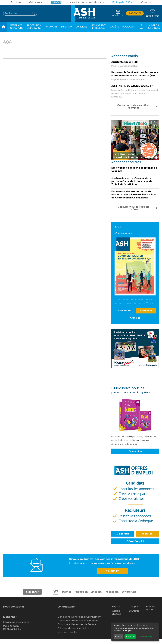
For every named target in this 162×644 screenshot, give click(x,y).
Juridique (82, 27)
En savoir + (135, 451)
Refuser (119, 636)
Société (114, 27)
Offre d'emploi (135, 541)
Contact (146, 2)
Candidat (123, 534)
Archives (135, 318)
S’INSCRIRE (112, 571)
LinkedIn (96, 592)
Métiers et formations (16, 27)
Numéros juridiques (154, 27)
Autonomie (51, 27)
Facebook (81, 592)
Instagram (112, 592)
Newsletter (118, 15)
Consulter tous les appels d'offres (133, 208)
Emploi (116, 606)
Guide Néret (36, 2)
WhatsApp (129, 592)
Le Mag (141, 27)
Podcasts (129, 27)
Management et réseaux (98, 27)
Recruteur (147, 534)
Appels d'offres (125, 2)
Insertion (67, 27)
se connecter (152, 16)
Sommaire (124, 311)
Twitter (66, 592)
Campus (56, 2)
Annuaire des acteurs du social (87, 2)
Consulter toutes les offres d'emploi (133, 106)
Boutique (16, 2)
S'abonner (135, 13)
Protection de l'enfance (34, 27)
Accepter (130, 636)
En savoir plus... (146, 637)
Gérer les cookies (150, 608)
